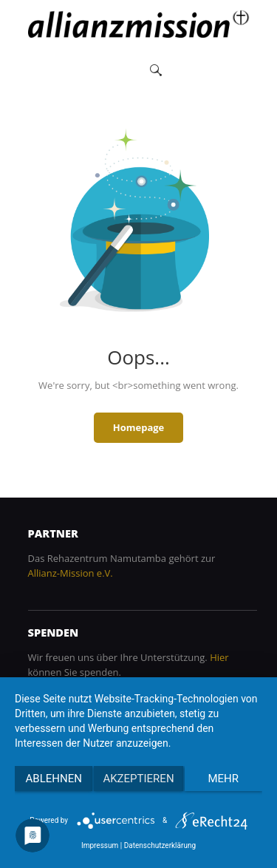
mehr (224, 779)
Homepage (139, 427)
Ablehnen (54, 779)
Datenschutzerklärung (160, 845)
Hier (219, 657)
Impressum (100, 845)
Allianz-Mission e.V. (71, 573)
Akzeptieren (138, 779)
